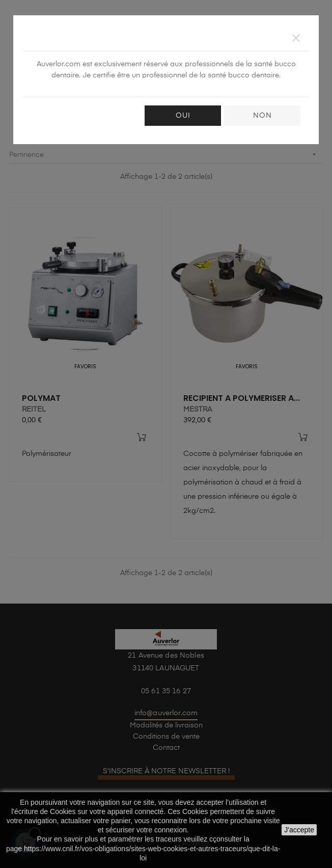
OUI (183, 116)
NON (262, 116)
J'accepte (299, 830)
